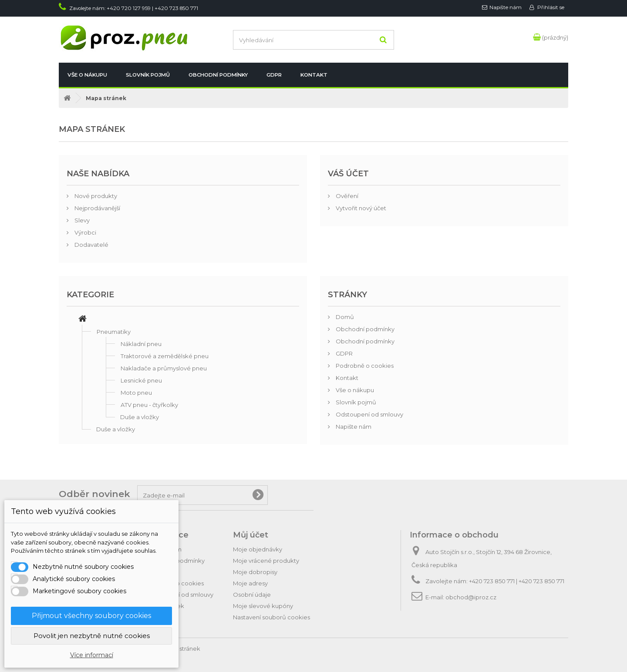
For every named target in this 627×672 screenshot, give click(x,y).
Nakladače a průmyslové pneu (164, 368)
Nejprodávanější (97, 208)
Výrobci (85, 232)
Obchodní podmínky (218, 75)
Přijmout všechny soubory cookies (91, 616)
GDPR (274, 75)
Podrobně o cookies (364, 366)
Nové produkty (95, 196)
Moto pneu (136, 393)
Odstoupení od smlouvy (369, 414)
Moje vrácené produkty (266, 561)
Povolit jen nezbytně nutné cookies (92, 636)
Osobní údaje (252, 595)
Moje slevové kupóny (263, 606)
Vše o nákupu (87, 75)
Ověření (346, 196)
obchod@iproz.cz (471, 597)
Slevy (81, 220)
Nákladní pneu (141, 344)
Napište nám (506, 7)
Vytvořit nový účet (360, 208)
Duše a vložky (140, 417)
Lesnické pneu (141, 380)
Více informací (92, 655)
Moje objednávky (258, 549)
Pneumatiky (114, 332)
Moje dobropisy (255, 572)
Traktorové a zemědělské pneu (165, 356)
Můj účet (251, 535)
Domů (344, 317)
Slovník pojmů (148, 75)
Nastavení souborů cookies (271, 617)
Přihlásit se (550, 7)
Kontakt (314, 75)
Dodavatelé (91, 245)
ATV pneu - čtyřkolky (149, 405)
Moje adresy (250, 583)
